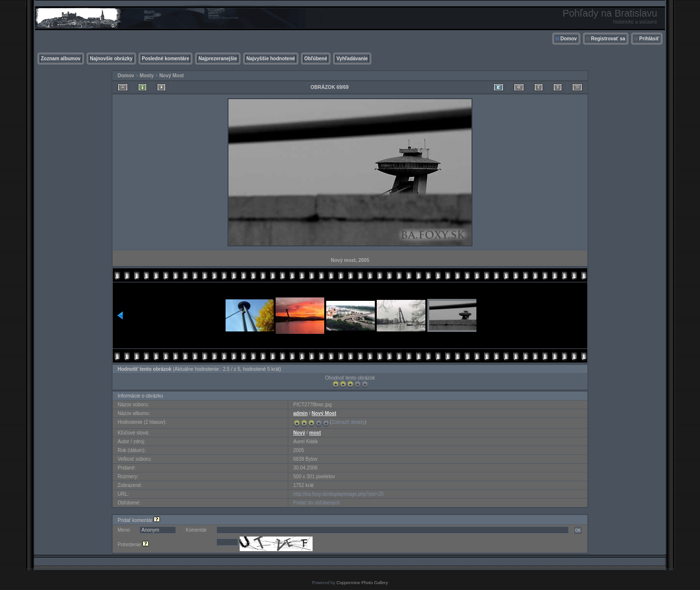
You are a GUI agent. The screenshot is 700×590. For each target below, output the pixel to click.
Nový (299, 433)
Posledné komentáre (166, 59)
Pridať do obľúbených (316, 503)
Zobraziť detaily (348, 422)
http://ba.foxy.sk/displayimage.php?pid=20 (338, 494)
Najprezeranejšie (218, 59)
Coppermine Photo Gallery (362, 583)
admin (300, 413)
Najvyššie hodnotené (271, 59)
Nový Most (172, 76)
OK (578, 530)
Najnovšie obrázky (111, 59)
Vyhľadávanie (352, 59)
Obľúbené (316, 59)
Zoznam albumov (61, 59)
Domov (569, 39)
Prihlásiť (649, 39)
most (315, 433)
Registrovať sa (608, 39)
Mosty (147, 76)
